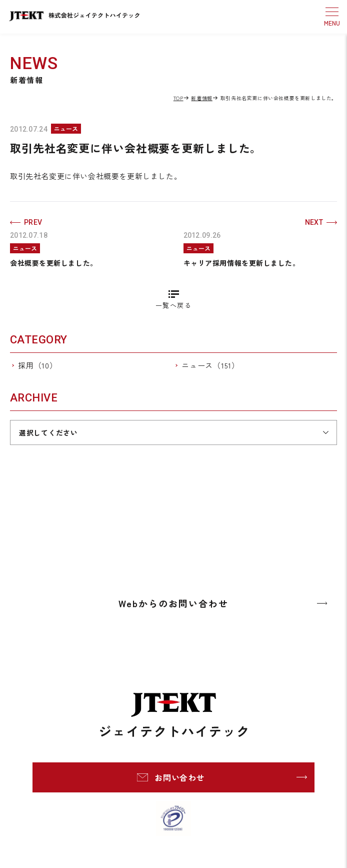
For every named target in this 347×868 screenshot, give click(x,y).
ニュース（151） (210, 365)
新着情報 (201, 98)
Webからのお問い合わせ (173, 603)
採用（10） (38, 365)
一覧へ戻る (173, 305)
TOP (178, 98)
